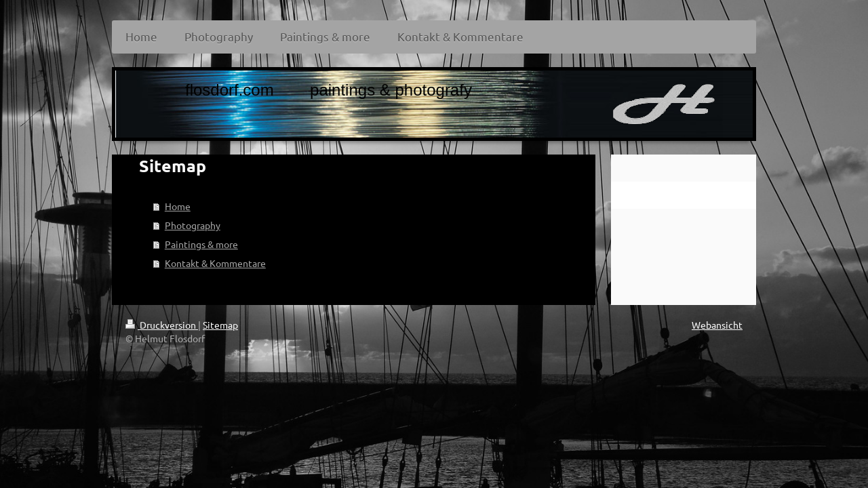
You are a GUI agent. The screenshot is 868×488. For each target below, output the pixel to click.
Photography (193, 225)
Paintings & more (201, 244)
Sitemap (220, 325)
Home (178, 206)
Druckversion (162, 325)
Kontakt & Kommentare (215, 263)
